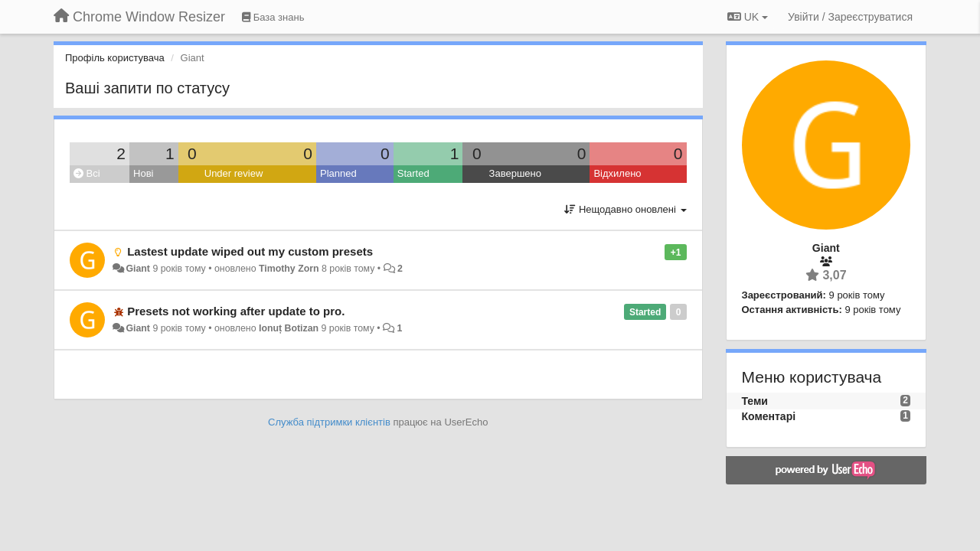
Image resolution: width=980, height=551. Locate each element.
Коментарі (769, 416)
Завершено (515, 173)
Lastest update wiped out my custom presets (250, 251)
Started (413, 173)
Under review (234, 173)
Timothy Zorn (289, 269)
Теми (755, 401)
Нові (143, 173)
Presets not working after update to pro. (236, 311)
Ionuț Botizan (289, 328)
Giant (138, 269)
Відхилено (617, 173)
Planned (338, 173)
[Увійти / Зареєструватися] (850, 17)
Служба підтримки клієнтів (329, 422)
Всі (87, 173)
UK (748, 17)
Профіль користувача (115, 58)
